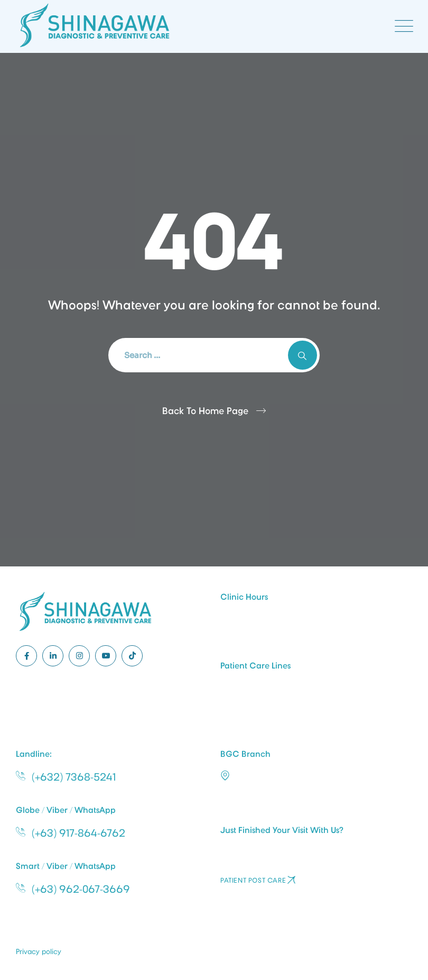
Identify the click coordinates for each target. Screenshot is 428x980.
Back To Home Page (205, 411)
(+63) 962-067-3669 (81, 889)
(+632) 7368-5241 (74, 777)
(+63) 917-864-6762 (78, 833)
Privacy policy (39, 951)
